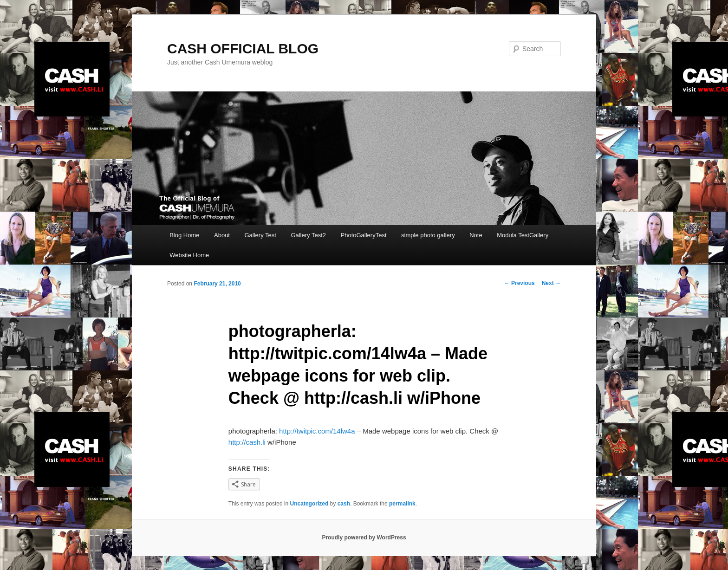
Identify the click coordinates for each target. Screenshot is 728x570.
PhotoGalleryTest (364, 235)
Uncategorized (309, 504)
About (222, 235)
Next (551, 283)
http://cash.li (247, 442)
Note (476, 235)
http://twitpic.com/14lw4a (317, 431)
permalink (402, 504)
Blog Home (184, 235)
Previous (520, 283)
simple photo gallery (428, 235)
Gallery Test (260, 235)
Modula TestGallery (523, 235)
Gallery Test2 (308, 235)
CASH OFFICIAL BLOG (243, 49)
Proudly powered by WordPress (364, 538)
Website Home (189, 255)
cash (344, 504)
